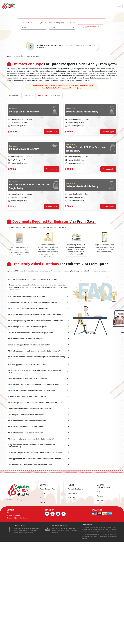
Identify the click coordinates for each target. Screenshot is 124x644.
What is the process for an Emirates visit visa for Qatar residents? (34, 351)
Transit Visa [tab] (56, 95)
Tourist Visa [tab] (42, 95)
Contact (43, 493)
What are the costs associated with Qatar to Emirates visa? (31, 390)
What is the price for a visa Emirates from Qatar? (27, 327)
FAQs (99, 492)
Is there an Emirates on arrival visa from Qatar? (27, 396)
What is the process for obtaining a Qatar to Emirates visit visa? (33, 384)
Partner (43, 502)
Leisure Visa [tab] (28, 95)
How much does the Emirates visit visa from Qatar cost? (30, 333)
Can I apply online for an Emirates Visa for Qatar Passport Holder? (34, 459)
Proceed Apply (51, 132)
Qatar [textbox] (24, 27)
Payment (100, 500)
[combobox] (33, 27)
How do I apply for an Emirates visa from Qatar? (27, 365)
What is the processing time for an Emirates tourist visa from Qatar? (35, 321)
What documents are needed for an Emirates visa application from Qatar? (35, 371)
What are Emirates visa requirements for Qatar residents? (31, 439)
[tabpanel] (62, 157)
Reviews (100, 496)
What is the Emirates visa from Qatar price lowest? (28, 378)
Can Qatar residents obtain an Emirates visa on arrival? (30, 409)
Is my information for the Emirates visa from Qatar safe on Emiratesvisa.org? (31, 446)
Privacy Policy (73, 493)
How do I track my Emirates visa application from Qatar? (30, 465)
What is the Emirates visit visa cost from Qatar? (27, 421)
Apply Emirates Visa (91, 27)
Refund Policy (73, 498)
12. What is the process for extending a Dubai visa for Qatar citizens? (35, 453)
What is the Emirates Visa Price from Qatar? (25, 433)
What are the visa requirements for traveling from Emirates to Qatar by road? (36, 358)
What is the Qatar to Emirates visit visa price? (26, 339)
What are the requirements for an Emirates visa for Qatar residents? (35, 315)
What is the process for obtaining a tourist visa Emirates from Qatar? (35, 403)
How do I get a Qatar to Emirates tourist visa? (26, 415)
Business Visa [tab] (14, 95)
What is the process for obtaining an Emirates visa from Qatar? (33, 279)
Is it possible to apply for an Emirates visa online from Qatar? (32, 302)
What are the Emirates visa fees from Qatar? (26, 427)
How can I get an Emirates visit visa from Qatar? (27, 296)
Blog (42, 498)
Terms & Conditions (76, 489)
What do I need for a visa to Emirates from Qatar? (28, 308)
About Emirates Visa (47, 489)
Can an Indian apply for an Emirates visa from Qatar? (29, 345)
